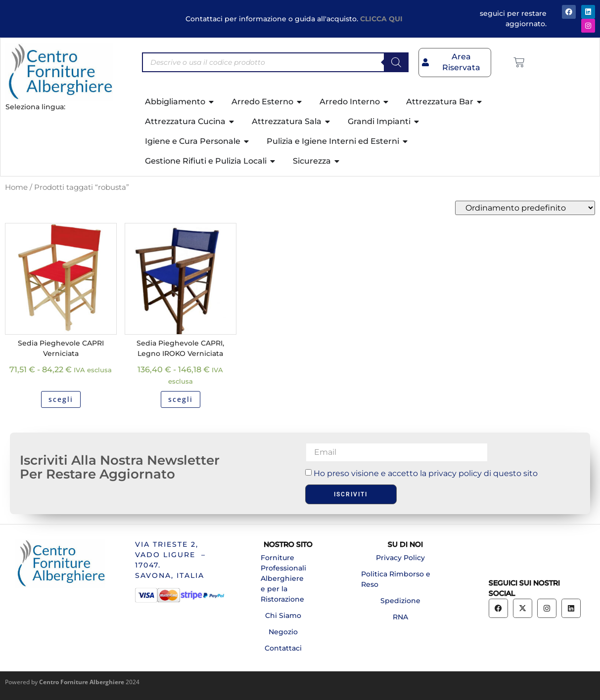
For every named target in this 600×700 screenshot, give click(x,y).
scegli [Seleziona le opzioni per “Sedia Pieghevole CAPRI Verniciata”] (61, 399)
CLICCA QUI (381, 19)
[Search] (396, 62)
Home (16, 187)
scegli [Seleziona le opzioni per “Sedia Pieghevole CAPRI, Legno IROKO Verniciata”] (181, 399)
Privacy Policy (400, 558)
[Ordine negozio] (525, 208)
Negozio (283, 632)
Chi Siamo (283, 615)
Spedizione (400, 601)
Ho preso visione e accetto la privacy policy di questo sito (426, 473)
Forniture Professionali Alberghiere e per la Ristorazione (283, 578)
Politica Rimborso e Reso (396, 579)
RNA (400, 617)
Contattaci (283, 648)
